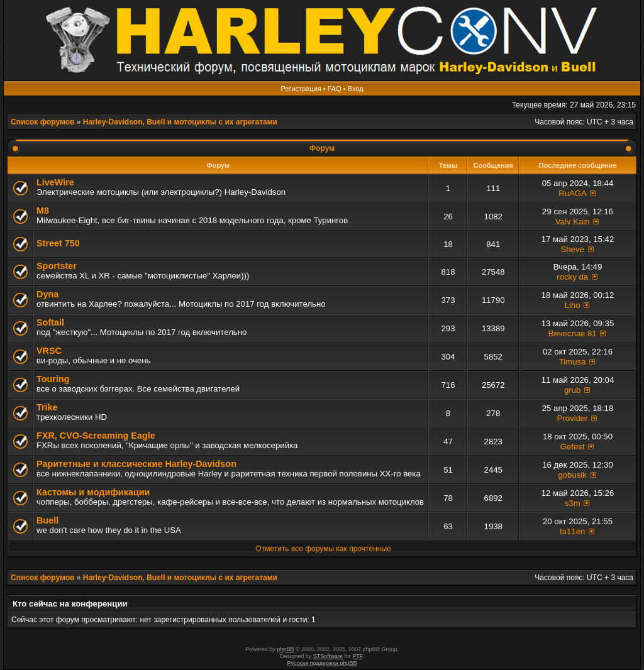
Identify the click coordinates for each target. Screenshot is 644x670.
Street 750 (58, 243)
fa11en (572, 531)
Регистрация (301, 89)
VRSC (49, 351)
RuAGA (572, 193)
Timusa (573, 362)
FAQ (335, 89)
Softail (50, 322)
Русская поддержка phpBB (322, 663)
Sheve (572, 249)
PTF (357, 656)
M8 (43, 211)
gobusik (572, 475)
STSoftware (328, 656)
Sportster (57, 266)
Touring (53, 379)
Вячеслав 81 (573, 333)
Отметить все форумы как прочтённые (323, 549)
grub (572, 390)
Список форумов (42, 122)
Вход (356, 89)
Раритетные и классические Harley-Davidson (136, 464)
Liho (573, 305)
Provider (573, 418)
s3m (573, 503)
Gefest (573, 447)
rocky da (572, 277)
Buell (47, 520)
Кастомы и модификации (93, 492)
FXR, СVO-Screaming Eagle (96, 436)
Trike (47, 407)
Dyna (47, 294)
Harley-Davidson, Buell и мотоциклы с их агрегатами (180, 122)
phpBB (285, 649)
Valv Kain (573, 222)
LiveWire (55, 182)
